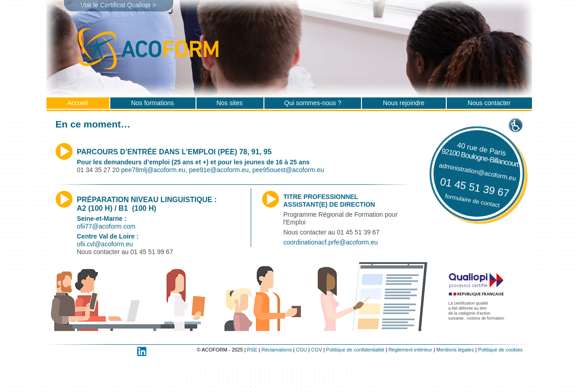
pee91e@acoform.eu (219, 170)
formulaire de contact (472, 201)
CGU (301, 350)
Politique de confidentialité (355, 350)
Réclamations (276, 350)
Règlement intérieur (410, 350)
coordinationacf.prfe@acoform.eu (331, 242)
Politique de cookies (501, 350)
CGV (317, 350)
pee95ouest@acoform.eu (288, 170)
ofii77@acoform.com (106, 226)
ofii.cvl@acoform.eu (105, 244)
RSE (252, 350)
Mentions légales (455, 350)
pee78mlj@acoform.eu (153, 170)
